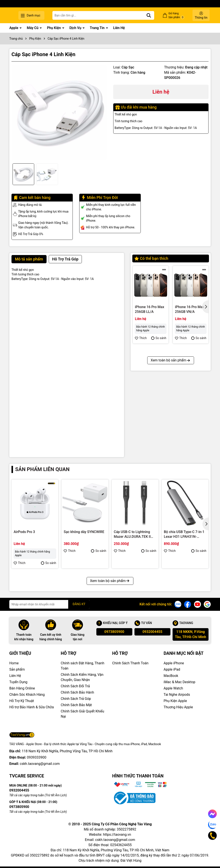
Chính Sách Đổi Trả (75, 686)
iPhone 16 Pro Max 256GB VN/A (190, 309)
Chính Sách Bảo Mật (76, 705)
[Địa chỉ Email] (49, 604)
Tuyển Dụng (18, 682)
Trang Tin (98, 28)
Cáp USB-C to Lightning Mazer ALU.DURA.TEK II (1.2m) (132, 535)
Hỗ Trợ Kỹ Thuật (22, 701)
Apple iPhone (174, 663)
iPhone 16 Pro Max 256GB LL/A (150, 309)
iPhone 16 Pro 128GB (186, 391)
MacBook (171, 676)
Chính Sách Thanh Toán (130, 663)
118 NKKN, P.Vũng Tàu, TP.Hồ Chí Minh (191, 634)
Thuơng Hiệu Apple (178, 707)
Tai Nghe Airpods (177, 695)
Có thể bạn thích (151, 258)
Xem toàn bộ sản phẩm (171, 438)
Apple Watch (173, 688)
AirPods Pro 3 (24, 532)
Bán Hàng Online (22, 688)
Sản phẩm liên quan (42, 469)
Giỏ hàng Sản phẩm (180, 16)
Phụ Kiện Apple (175, 701)
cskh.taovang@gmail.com (40, 764)
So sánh (159, 338)
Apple (14, 28)
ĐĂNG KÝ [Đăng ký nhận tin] (79, 604)
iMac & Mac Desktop (180, 682)
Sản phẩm (17, 669)
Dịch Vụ (76, 28)
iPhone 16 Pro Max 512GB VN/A (150, 391)
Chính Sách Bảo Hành (78, 692)
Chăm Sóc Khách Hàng (27, 695)
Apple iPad (172, 669)
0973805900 (114, 632)
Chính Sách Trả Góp (76, 699)
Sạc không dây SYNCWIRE (84, 532)
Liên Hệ (119, 28)
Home (14, 663)
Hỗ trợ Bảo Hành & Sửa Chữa (32, 707)
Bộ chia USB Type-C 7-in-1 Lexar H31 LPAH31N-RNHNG (184, 535)
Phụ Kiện (54, 28)
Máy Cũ (33, 28)
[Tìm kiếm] (155, 15)
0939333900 (37, 757)
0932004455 (152, 632)
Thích (141, 338)
